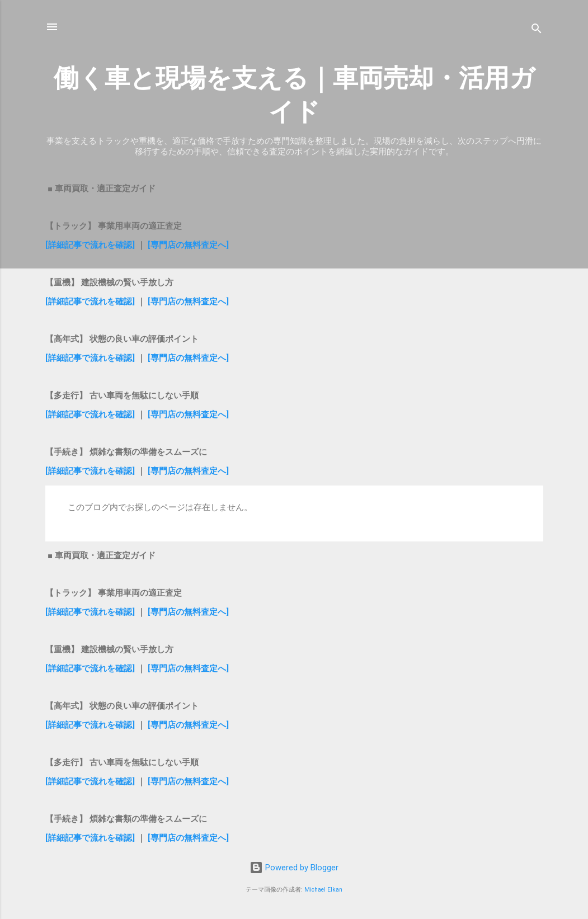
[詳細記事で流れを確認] (91, 245)
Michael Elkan (323, 890)
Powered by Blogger (294, 868)
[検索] (537, 30)
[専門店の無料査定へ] (188, 245)
